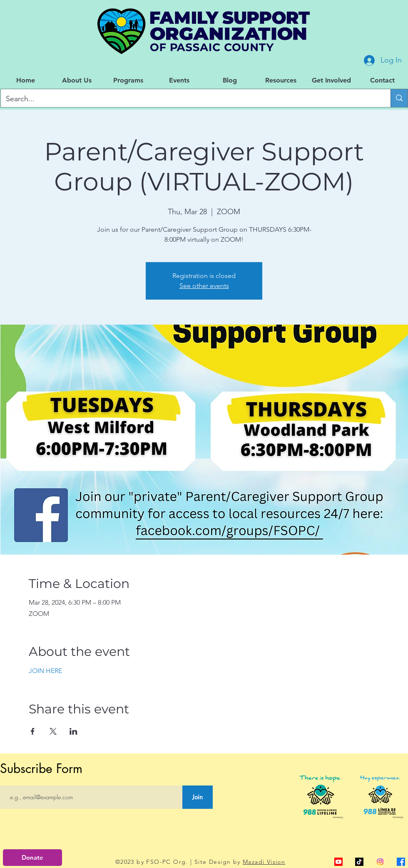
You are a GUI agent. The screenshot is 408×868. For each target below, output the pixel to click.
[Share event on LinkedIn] (73, 731)
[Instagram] (380, 862)
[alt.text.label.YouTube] (338, 862)
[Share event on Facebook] (33, 731)
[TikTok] (359, 862)
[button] (77, 80)
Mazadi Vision (264, 862)
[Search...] (189, 99)
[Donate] (32, 858)
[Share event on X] (53, 731)
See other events (204, 286)
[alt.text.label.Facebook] (401, 862)
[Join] (198, 797)
